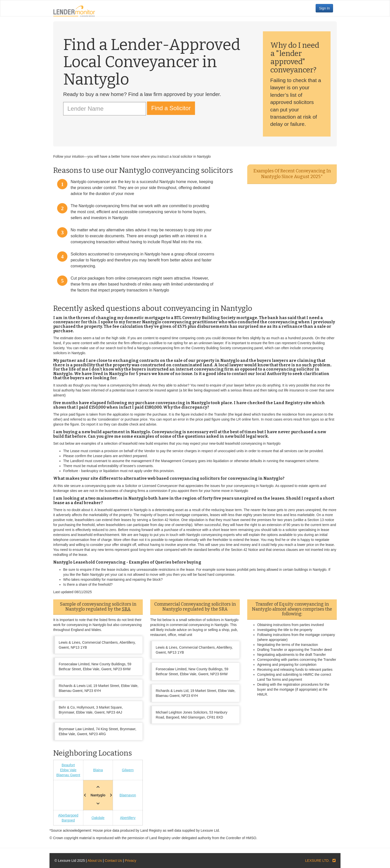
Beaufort (68, 765)
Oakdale (98, 818)
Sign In (324, 8)
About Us (95, 861)
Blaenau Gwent (68, 775)
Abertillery (128, 818)
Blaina (98, 770)
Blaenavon (128, 795)
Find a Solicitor (171, 108)
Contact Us (113, 861)
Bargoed (68, 820)
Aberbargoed (68, 815)
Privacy (131, 861)
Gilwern (128, 770)
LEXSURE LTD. (317, 861)
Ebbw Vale (68, 770)
